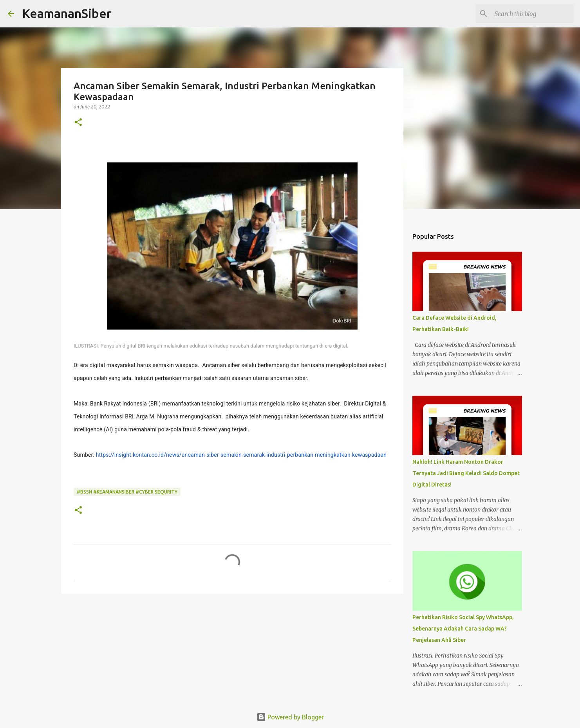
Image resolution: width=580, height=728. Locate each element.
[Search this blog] (533, 14)
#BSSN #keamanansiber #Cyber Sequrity (127, 492)
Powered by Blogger (290, 717)
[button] (78, 123)
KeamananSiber (67, 13)
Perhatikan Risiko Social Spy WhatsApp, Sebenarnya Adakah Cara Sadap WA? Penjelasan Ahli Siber (463, 629)
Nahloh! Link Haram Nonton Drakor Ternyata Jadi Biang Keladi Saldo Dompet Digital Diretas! (466, 473)
